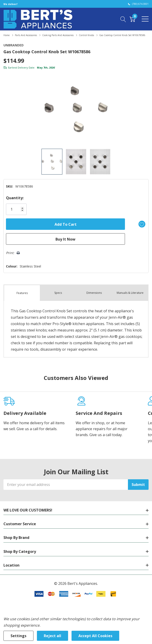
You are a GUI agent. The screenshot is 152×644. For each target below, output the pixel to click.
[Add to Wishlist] (142, 224)
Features (22, 293)
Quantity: (15, 198)
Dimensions (94, 293)
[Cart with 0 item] (132, 19)
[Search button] (123, 19)
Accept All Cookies (95, 636)
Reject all (53, 636)
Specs (58, 293)
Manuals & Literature (130, 293)
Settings (18, 636)
